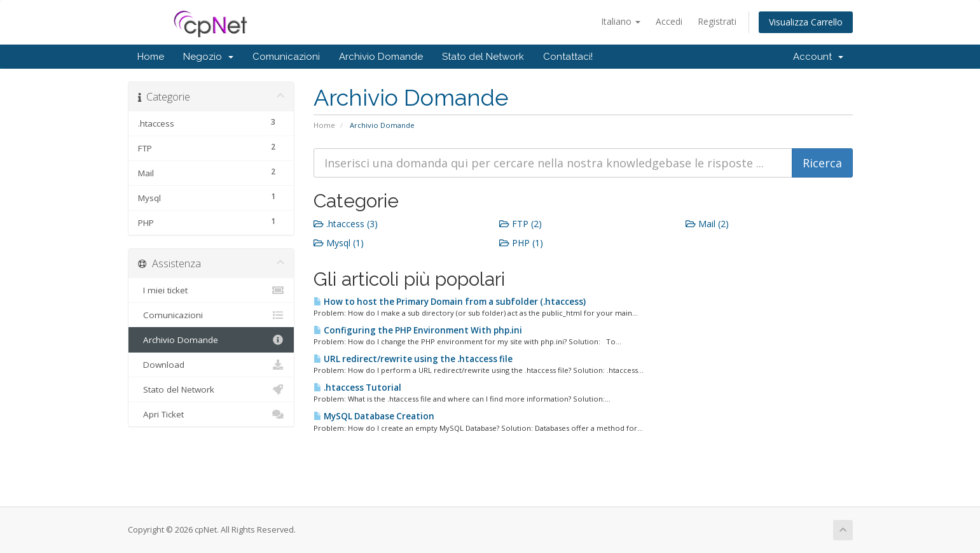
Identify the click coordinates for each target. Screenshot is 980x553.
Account (818, 57)
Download (211, 365)
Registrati (717, 21)
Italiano (621, 21)
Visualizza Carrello (806, 22)
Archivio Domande (381, 57)
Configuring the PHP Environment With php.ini (418, 330)
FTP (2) (521, 224)
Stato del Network (483, 57)
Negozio (208, 57)
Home (151, 57)
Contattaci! (568, 57)
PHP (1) (521, 243)
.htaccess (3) (346, 224)
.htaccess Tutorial (357, 388)
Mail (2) (707, 224)
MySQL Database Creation (374, 416)
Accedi (669, 21)
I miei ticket (211, 290)
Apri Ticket (211, 414)
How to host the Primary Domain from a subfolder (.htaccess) (450, 302)
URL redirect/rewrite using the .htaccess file (413, 359)
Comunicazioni (286, 57)
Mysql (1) (339, 243)
